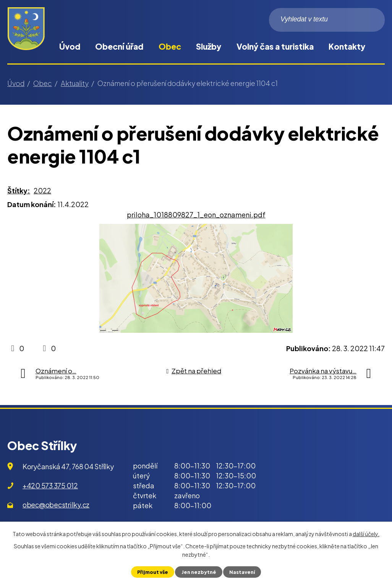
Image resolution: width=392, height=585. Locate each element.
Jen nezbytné (198, 572)
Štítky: (19, 190)
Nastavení (242, 572)
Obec (170, 46)
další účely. (366, 534)
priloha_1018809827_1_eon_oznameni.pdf (196, 215)
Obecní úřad (119, 46)
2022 (42, 190)
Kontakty (347, 46)
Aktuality (75, 83)
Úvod (70, 46)
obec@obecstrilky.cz (56, 505)
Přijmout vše (153, 572)
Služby (209, 46)
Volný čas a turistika (275, 46)
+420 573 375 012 (50, 485)
